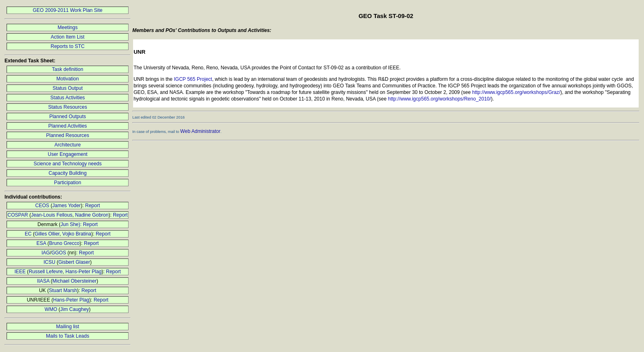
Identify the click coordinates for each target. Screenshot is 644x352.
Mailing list (68, 327)
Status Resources (68, 107)
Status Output (68, 88)
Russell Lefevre (46, 272)
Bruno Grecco (64, 243)
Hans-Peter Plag (83, 272)
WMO (51, 309)
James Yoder (66, 206)
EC (28, 234)
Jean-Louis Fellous (52, 215)
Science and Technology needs (68, 164)
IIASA (43, 281)
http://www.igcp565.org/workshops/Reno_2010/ (440, 99)
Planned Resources (68, 135)
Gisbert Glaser (74, 262)
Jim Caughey (75, 309)
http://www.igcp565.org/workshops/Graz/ (516, 92)
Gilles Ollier (47, 234)
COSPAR (18, 215)
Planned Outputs (68, 117)
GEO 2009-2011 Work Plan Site (68, 10)
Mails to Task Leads (68, 336)
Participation (68, 183)
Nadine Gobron (92, 215)
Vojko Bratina (77, 234)
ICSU (49, 262)
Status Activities (68, 98)
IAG (46, 253)
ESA (41, 243)
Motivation (68, 79)
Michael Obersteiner (75, 281)
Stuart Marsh (63, 290)
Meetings (68, 27)
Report (92, 206)
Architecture (68, 145)
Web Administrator (200, 131)
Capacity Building (68, 173)
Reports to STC (68, 46)
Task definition (68, 69)
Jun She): (72, 224)
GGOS (59, 253)
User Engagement (68, 154)
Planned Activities (68, 126)
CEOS (42, 206)
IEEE (20, 272)
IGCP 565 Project (193, 79)
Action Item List (68, 37)
